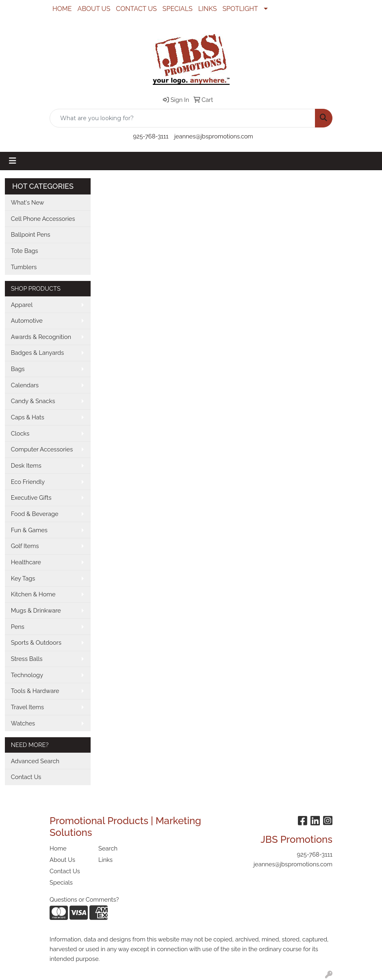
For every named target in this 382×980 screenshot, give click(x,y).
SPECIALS (178, 9)
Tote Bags (25, 251)
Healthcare (26, 562)
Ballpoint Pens (31, 234)
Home (58, 848)
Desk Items (26, 465)
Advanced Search (35, 761)
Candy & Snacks (33, 401)
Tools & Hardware (35, 691)
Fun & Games (29, 530)
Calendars (25, 385)
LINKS (208, 9)
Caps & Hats (28, 417)
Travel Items (27, 707)
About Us (62, 860)
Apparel (22, 305)
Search (108, 848)
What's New (28, 202)
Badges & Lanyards (38, 353)
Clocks (20, 433)
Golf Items (25, 546)
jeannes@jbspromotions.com (214, 136)
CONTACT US (136, 9)
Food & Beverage (35, 514)
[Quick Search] (182, 118)
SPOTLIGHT (240, 9)
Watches (23, 723)
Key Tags (23, 578)
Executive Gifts (31, 498)
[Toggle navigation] (13, 161)
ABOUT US (94, 9)
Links (105, 860)
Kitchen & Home (33, 594)
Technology (27, 675)
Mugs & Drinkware (36, 610)
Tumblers (24, 267)
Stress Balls (27, 659)
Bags (18, 369)
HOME (62, 9)
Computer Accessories (42, 449)
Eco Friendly (28, 482)
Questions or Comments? (84, 899)
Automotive (27, 321)
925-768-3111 (151, 136)
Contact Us (26, 777)
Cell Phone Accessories (43, 219)
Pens (18, 627)
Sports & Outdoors (36, 642)
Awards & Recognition (41, 337)
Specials (61, 882)
